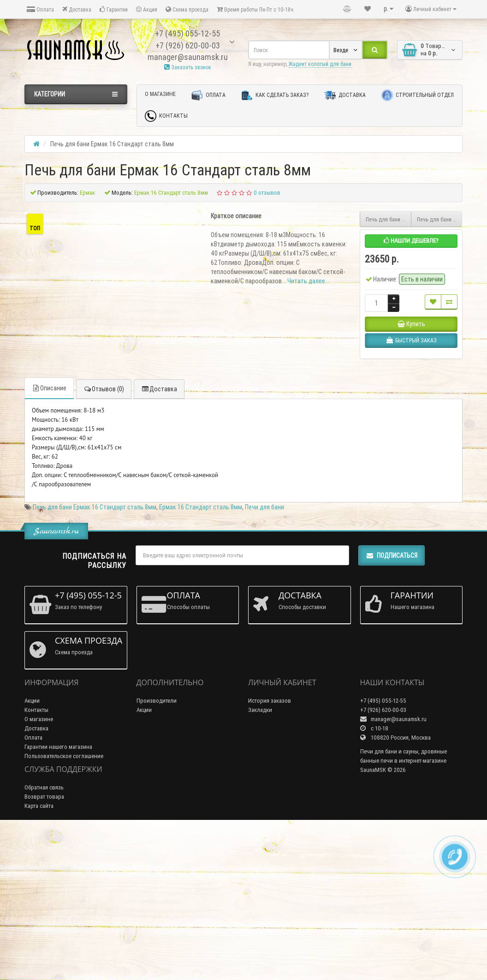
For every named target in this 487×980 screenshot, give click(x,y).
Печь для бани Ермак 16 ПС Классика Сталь (389, 219)
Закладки (260, 861)
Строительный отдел (418, 95)
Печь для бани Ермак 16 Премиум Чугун (440, 219)
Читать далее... (308, 281)
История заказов (270, 852)
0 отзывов (267, 193)
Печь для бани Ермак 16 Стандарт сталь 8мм (95, 658)
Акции (32, 852)
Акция (147, 9)
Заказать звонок (188, 67)
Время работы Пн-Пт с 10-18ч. (256, 9)
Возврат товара (44, 947)
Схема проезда (187, 9)
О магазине (160, 94)
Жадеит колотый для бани (320, 64)
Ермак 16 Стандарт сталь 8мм (201, 658)
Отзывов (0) (104, 540)
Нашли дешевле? (411, 241)
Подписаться (392, 707)
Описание (49, 539)
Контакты (166, 116)
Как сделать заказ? (275, 95)
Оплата (40, 9)
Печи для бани (264, 658)
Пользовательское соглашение (64, 907)
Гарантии (114, 9)
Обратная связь (44, 938)
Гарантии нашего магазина (58, 898)
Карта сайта (39, 957)
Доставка (77, 9)
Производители (157, 852)
